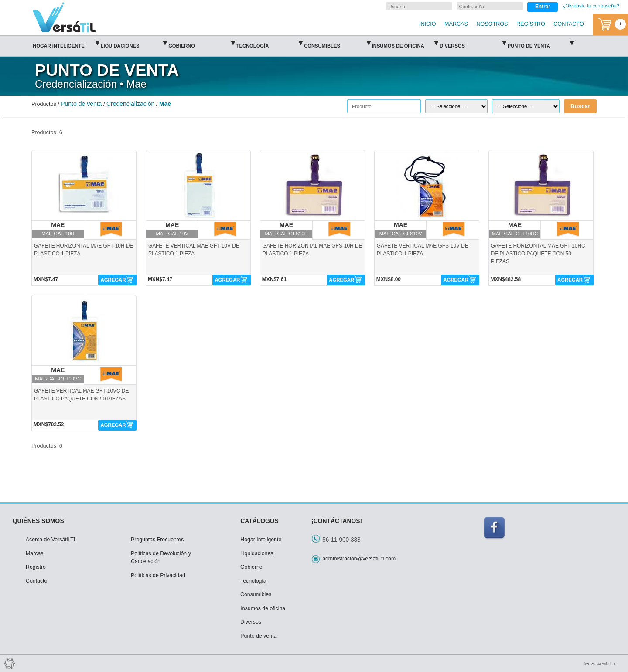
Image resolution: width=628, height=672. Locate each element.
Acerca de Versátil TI (51, 540)
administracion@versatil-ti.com (359, 559)
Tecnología (270, 43)
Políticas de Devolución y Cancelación (161, 558)
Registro (36, 567)
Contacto (36, 581)
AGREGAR (113, 280)
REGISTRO (531, 24)
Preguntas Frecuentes (157, 540)
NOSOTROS (492, 24)
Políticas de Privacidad (158, 575)
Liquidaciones (134, 43)
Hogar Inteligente (66, 43)
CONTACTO (569, 24)
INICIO (427, 24)
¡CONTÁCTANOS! (337, 521)
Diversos (473, 43)
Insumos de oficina (405, 43)
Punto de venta (541, 43)
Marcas (34, 553)
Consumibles (337, 43)
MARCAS (456, 24)
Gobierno (201, 43)
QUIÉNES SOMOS (38, 521)
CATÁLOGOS (259, 521)
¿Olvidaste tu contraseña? (591, 6)
